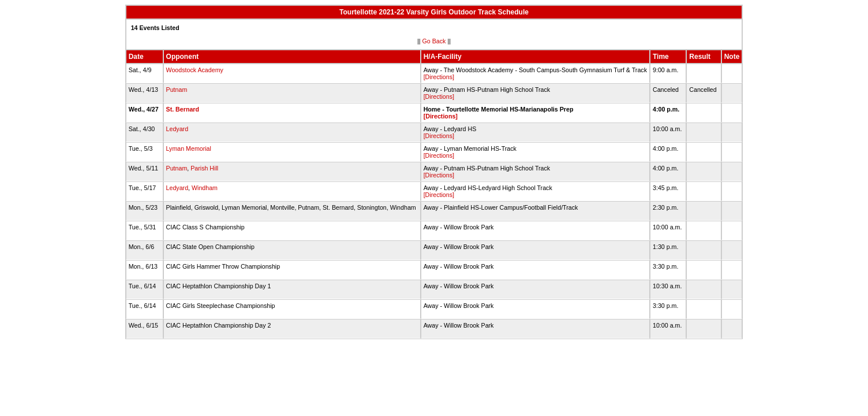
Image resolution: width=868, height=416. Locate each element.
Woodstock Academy (195, 70)
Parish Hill (204, 168)
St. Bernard (183, 109)
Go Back (434, 41)
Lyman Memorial (189, 148)
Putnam (177, 90)
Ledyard (177, 129)
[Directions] (439, 77)
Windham (205, 188)
